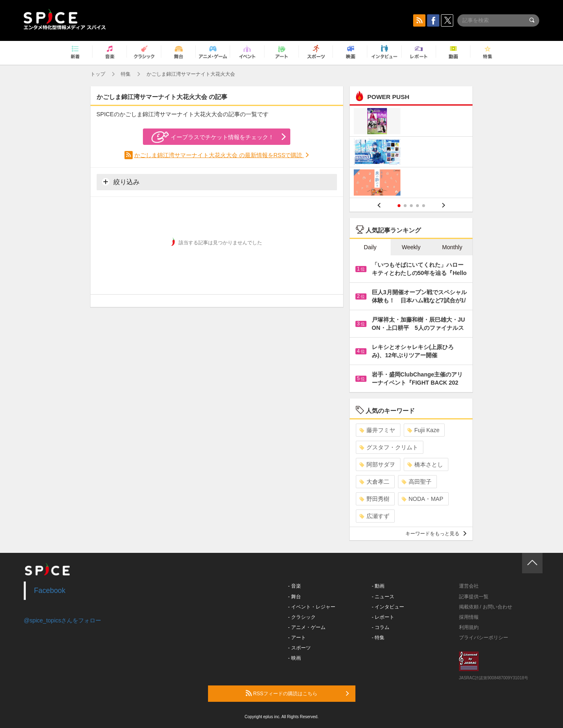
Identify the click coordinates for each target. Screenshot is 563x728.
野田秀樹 (374, 499)
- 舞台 (295, 597)
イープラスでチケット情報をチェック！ (213, 137)
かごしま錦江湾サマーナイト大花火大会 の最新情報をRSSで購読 (219, 155)
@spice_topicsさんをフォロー (62, 620)
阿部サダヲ (377, 464)
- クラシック (302, 617)
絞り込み (121, 182)
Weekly (411, 247)
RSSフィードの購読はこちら (297, 693)
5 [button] (424, 206)
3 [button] (411, 206)
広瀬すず (374, 516)
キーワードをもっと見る (436, 534)
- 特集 (378, 638)
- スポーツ (300, 648)
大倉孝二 (374, 482)
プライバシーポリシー (484, 638)
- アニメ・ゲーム (307, 627)
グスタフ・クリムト (389, 447)
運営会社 (469, 586)
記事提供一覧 (474, 597)
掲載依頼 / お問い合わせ (486, 607)
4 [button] (417, 206)
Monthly (452, 247)
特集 (126, 74)
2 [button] (405, 206)
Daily (370, 247)
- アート (297, 638)
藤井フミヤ (377, 430)
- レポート (383, 617)
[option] (411, 153)
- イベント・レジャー (312, 607)
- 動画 (378, 586)
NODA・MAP (423, 499)
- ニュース (383, 597)
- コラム (381, 627)
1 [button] (399, 206)
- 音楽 (295, 586)
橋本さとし (425, 464)
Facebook (50, 591)
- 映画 (295, 658)
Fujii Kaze (423, 430)
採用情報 (469, 617)
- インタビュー (388, 607)
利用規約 (469, 627)
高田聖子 (417, 482)
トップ (98, 74)
